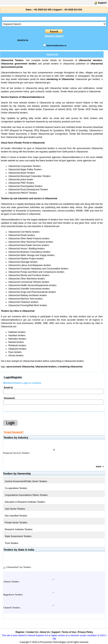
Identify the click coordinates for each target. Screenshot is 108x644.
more (99, 467)
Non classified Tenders (16, 516)
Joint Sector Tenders (15, 509)
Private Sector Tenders (16, 523)
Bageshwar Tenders (13, 595)
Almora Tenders (11, 582)
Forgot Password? (14, 432)
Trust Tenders (12, 543)
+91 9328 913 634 (73, 10)
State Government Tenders (18, 536)
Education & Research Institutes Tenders (25, 502)
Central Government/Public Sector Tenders (26, 481)
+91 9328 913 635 (42, 10)
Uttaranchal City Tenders (19, 567)
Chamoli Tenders (12, 608)
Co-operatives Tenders (16, 488)
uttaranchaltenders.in (56, 45)
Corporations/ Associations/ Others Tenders (26, 495)
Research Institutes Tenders (19, 529)
